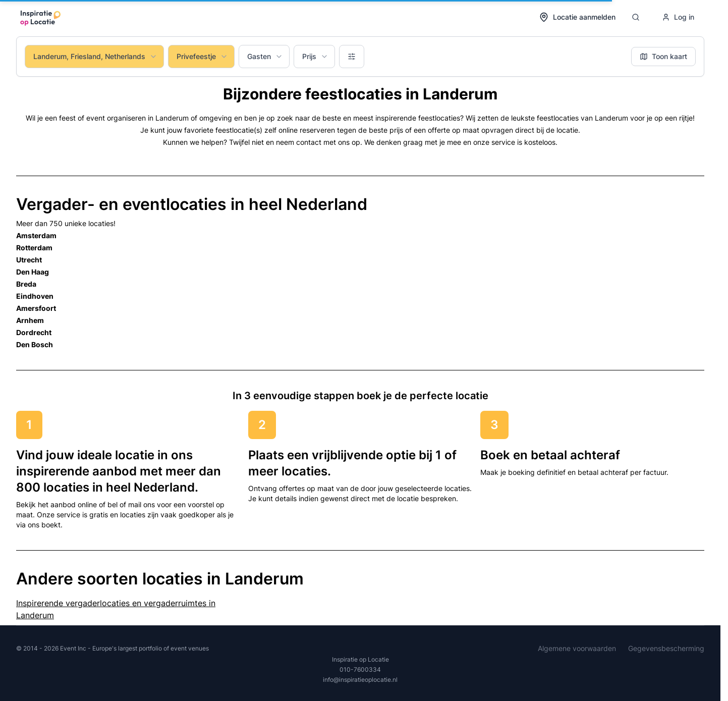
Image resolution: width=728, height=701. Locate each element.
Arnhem (30, 320)
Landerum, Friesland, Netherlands (95, 56)
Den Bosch (35, 344)
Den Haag (33, 272)
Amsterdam (36, 235)
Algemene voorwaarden (577, 648)
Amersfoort (36, 308)
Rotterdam (34, 248)
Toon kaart (663, 56)
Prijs (315, 56)
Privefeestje (202, 56)
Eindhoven (35, 296)
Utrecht (29, 260)
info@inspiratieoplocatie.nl (360, 680)
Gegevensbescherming (666, 648)
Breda (26, 284)
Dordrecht (34, 332)
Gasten (265, 56)
